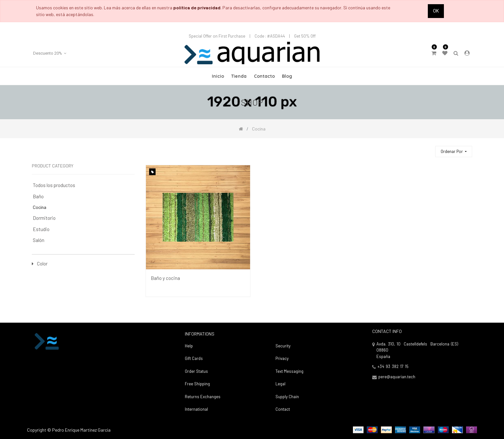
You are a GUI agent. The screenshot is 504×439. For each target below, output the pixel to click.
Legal (280, 384)
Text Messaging (289, 371)
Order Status (196, 371)
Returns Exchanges (203, 397)
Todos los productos (54, 185)
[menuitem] (218, 76)
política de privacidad (197, 8)
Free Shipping (197, 384)
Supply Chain (287, 397)
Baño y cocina (165, 278)
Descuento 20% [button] (48, 53)
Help (189, 346)
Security (283, 346)
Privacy (282, 358)
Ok (436, 11)
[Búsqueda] (428, 149)
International (196, 409)
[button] (454, 152)
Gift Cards (194, 358)
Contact (283, 409)
